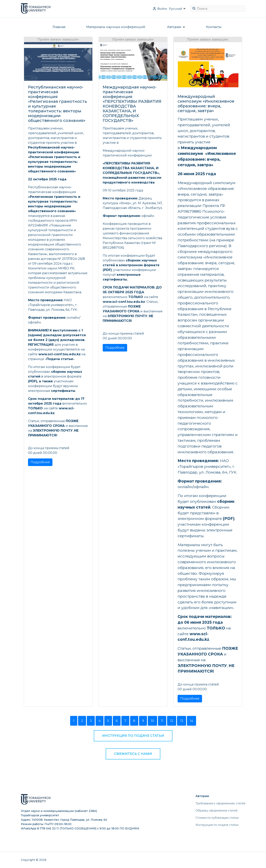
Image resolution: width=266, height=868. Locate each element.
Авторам (174, 27)
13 (182, 721)
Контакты (214, 27)
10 (152, 721)
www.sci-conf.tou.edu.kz (59, 354)
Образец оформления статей (216, 811)
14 (192, 721)
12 (172, 721)
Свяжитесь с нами (133, 754)
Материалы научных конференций (116, 27)
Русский (175, 9)
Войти (162, 9)
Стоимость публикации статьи (217, 818)
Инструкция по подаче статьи (133, 736)
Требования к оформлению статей (220, 803)
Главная (59, 27)
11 (162, 721)
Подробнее (40, 462)
